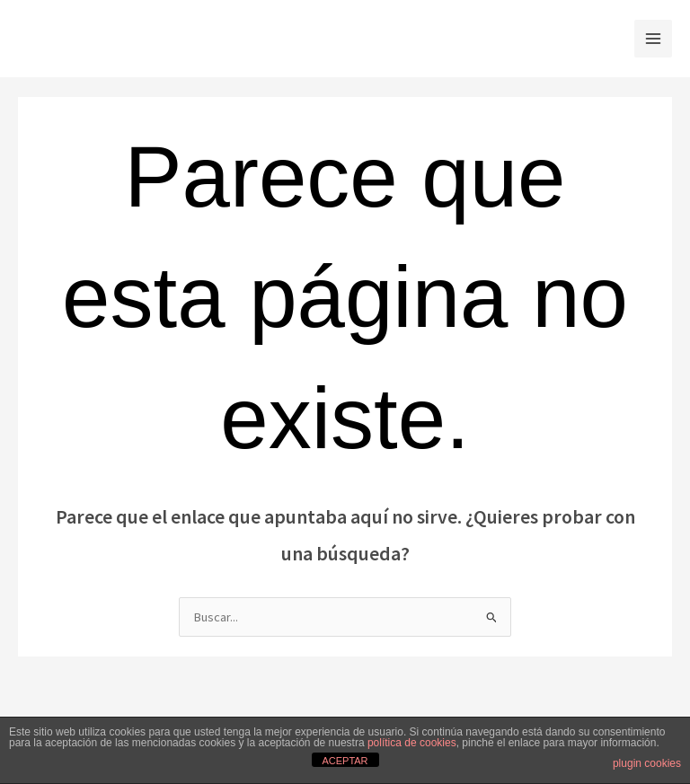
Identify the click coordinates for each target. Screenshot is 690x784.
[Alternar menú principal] (653, 39)
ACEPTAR (345, 761)
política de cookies (412, 743)
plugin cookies (647, 763)
